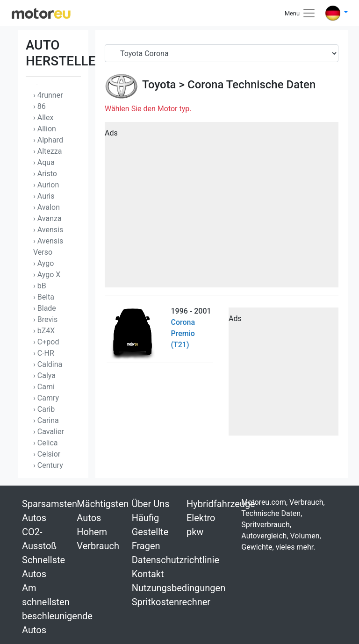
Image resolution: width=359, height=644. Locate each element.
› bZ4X (44, 331)
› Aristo (45, 174)
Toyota (159, 85)
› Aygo (43, 263)
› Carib (44, 409)
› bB (40, 286)
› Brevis (45, 319)
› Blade (45, 308)
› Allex (43, 118)
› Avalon (47, 207)
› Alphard (48, 140)
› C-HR (44, 353)
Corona (205, 85)
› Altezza (47, 151)
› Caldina (48, 364)
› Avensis (48, 230)
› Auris (44, 196)
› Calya (44, 376)
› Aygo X (47, 275)
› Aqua (44, 162)
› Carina (46, 420)
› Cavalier (49, 432)
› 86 (39, 106)
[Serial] (222, 53)
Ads (111, 133)
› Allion (45, 129)
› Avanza (47, 218)
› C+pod (46, 342)
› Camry (46, 398)
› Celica (46, 443)
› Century (48, 465)
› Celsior (47, 454)
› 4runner (48, 95)
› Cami (44, 387)
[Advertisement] (222, 208)
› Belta (44, 297)
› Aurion (46, 185)
